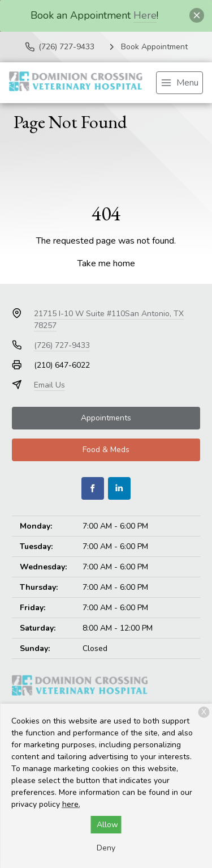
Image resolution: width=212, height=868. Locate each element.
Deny (106, 848)
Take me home (106, 263)
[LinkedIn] (119, 488)
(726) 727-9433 (62, 345)
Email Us (49, 385)
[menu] (179, 83)
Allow (107, 825)
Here (145, 15)
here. (71, 804)
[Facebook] (93, 488)
